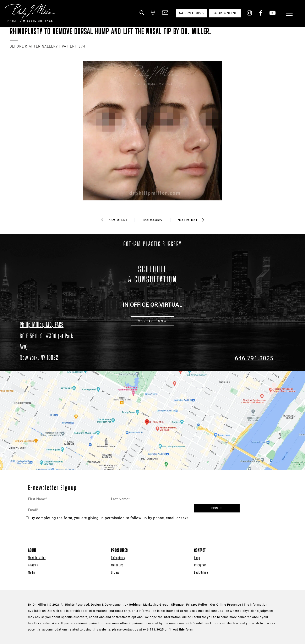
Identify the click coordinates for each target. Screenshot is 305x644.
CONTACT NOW (152, 321)
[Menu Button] (288, 14)
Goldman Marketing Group (149, 605)
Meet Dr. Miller (37, 558)
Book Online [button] (225, 13)
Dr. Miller (40, 605)
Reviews (33, 565)
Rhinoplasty (118, 558)
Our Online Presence (226, 605)
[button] (141, 15)
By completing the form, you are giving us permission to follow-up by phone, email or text (107, 518)
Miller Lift (117, 565)
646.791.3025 (254, 358)
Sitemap (177, 605)
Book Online (201, 572)
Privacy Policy (197, 605)
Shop (197, 558)
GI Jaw (115, 572)
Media (32, 572)
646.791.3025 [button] (191, 13)
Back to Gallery (152, 220)
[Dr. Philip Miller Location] (51, 347)
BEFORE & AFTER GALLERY (34, 46)
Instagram (200, 565)
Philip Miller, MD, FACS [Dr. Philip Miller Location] (42, 325)
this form (186, 630)
